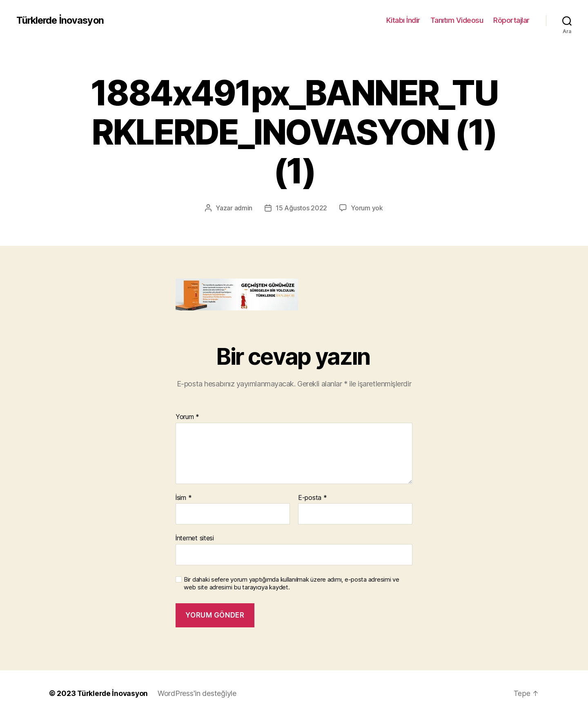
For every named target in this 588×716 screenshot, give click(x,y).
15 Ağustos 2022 (301, 208)
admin (244, 208)
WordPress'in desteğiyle (199, 693)
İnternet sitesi (195, 538)
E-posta (313, 497)
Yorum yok (367, 208)
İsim (184, 497)
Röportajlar (511, 20)
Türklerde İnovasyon (61, 20)
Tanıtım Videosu (457, 20)
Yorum (187, 417)
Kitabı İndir (403, 20)
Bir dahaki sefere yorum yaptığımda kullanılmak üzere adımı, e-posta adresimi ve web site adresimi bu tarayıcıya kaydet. (292, 583)
